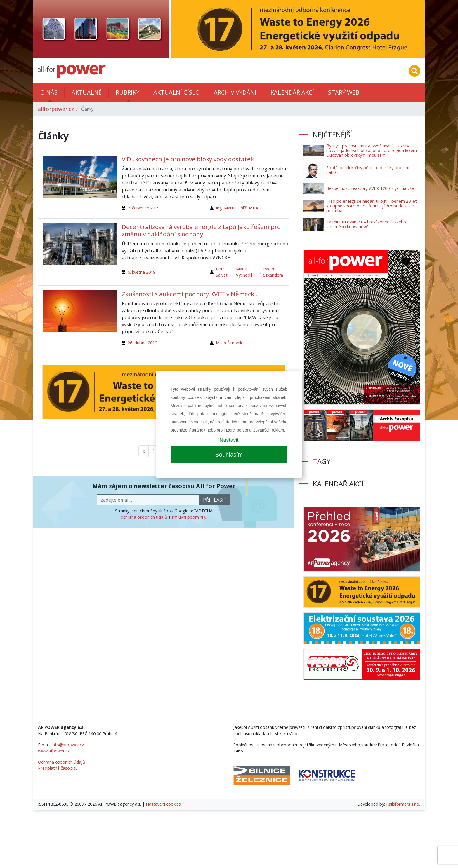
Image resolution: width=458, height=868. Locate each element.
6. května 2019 (142, 272)
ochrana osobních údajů (144, 517)
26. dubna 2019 (142, 343)
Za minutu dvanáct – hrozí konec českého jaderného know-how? (366, 224)
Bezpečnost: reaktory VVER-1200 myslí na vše (370, 188)
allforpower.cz (56, 109)
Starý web (344, 92)
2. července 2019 (144, 208)
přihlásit (215, 500)
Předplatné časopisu (58, 768)
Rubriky (127, 92)
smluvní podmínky (189, 517)
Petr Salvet (222, 272)
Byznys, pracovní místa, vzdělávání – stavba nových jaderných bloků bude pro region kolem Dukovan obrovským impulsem (372, 150)
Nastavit (229, 440)
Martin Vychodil (244, 272)
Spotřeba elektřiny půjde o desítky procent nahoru (368, 170)
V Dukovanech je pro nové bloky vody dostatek (188, 159)
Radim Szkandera (273, 272)
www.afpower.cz (54, 751)
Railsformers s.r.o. (403, 804)
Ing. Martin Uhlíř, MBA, (238, 208)
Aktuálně (87, 92)
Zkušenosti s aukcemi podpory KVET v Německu (190, 294)
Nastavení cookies (163, 804)
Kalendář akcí (292, 92)
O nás (49, 92)
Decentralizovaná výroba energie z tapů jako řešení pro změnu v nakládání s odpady (201, 230)
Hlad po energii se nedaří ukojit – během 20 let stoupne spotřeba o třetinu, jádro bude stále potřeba (372, 206)
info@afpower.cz (68, 745)
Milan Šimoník (229, 343)
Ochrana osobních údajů (61, 762)
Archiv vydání (235, 92)
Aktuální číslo (177, 92)
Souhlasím (229, 455)
